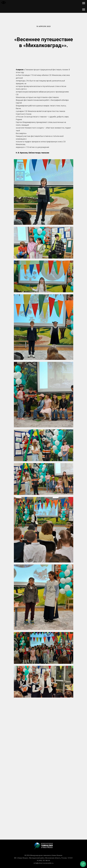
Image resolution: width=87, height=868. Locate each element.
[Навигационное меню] (84, 3)
